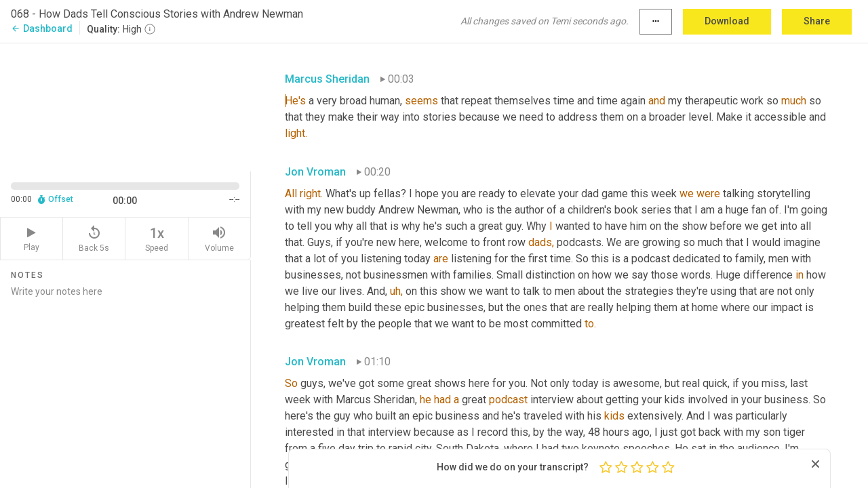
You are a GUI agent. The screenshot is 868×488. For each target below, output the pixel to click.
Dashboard (42, 28)
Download (727, 21)
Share (817, 21)
